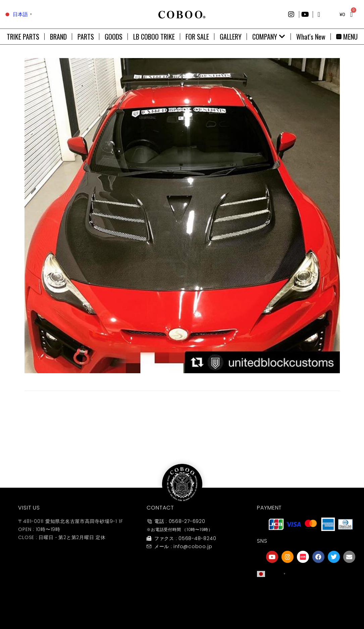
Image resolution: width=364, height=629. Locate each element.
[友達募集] (311, 593)
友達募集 (311, 607)
